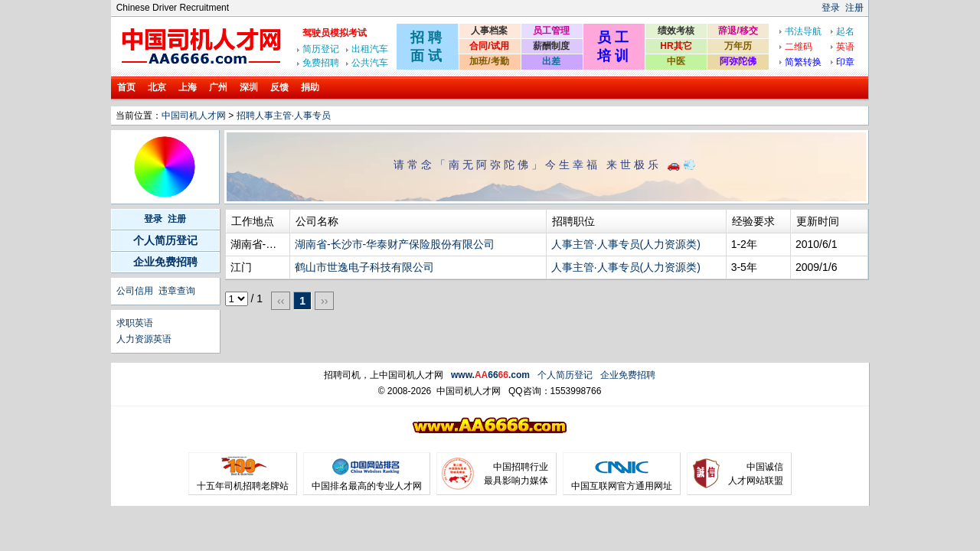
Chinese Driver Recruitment (173, 8)
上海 (188, 87)
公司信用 (135, 291)
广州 (218, 87)
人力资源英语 (144, 339)
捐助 (310, 87)
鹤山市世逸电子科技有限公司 (364, 267)
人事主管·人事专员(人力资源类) (626, 244)
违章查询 (177, 291)
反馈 (279, 87)
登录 (831, 8)
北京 (157, 87)
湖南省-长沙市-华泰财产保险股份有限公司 (395, 244)
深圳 (249, 87)
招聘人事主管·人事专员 (284, 116)
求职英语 (135, 323)
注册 (854, 8)
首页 (126, 87)
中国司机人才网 (194, 116)
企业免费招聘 (165, 262)
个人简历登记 (165, 240)
